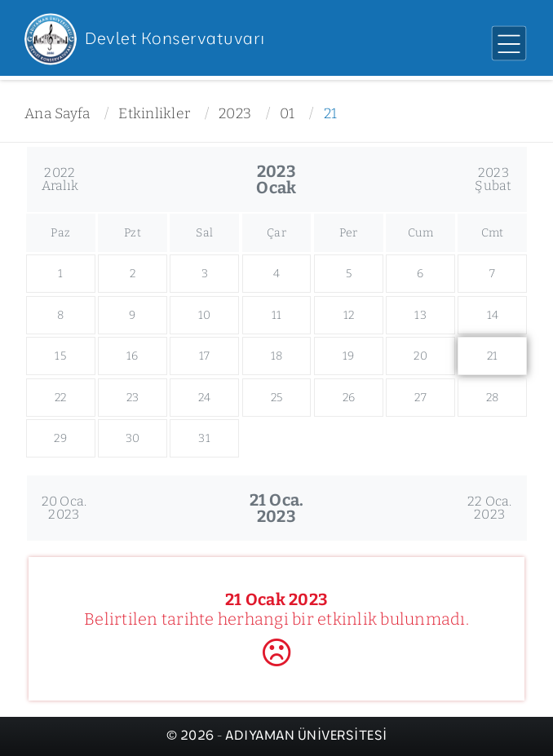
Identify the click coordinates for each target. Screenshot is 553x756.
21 (331, 114)
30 (133, 438)
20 (420, 356)
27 (420, 398)
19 (349, 356)
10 (205, 315)
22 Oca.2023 (490, 508)
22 (61, 398)
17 (205, 356)
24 (205, 398)
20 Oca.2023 (64, 508)
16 (133, 356)
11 (277, 315)
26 (349, 398)
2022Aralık (60, 179)
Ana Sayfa (57, 114)
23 (133, 398)
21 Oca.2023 (277, 508)
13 (420, 315)
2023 (235, 114)
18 (277, 356)
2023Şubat (493, 179)
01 (288, 114)
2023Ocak (276, 179)
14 (493, 315)
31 (204, 438)
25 (277, 398)
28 (493, 398)
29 (60, 438)
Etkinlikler (154, 114)
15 (60, 356)
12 (349, 315)
